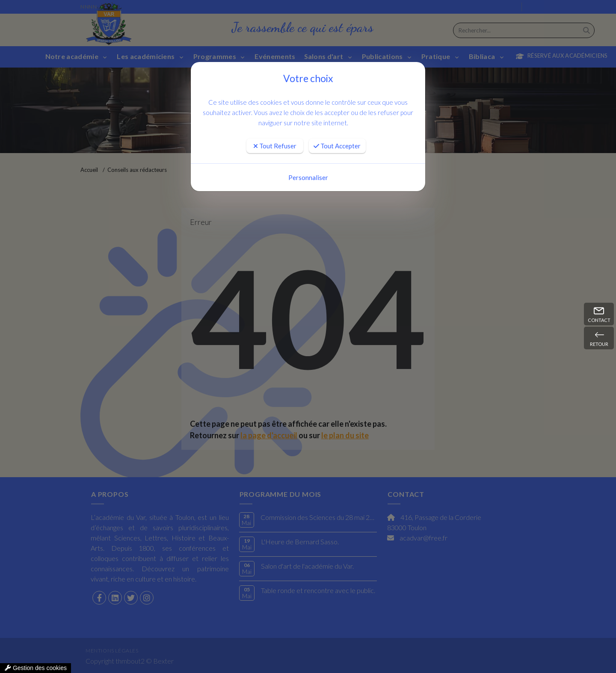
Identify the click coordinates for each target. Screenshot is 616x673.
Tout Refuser (275, 146)
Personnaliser (308, 177)
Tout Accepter (337, 146)
